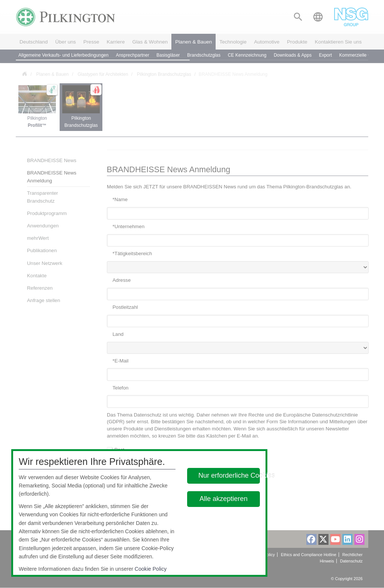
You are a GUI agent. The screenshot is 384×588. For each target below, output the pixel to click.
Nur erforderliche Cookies (229, 475)
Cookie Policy (151, 569)
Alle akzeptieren (224, 499)
